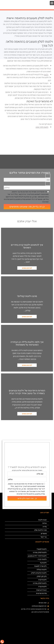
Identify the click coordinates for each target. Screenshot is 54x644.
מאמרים (44, 534)
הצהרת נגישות (42, 590)
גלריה (45, 527)
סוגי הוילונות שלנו (40, 530)
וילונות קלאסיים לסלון (39, 573)
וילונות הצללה (42, 570)
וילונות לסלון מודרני (40, 552)
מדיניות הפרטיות (23, 494)
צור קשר (44, 537)
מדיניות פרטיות (41, 593)
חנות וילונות (43, 520)
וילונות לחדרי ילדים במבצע (37, 556)
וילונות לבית (43, 580)
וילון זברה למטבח (40, 566)
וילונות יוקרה (42, 559)
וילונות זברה (42, 587)
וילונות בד (43, 563)
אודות (45, 523)
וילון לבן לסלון (41, 576)
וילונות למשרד (42, 549)
